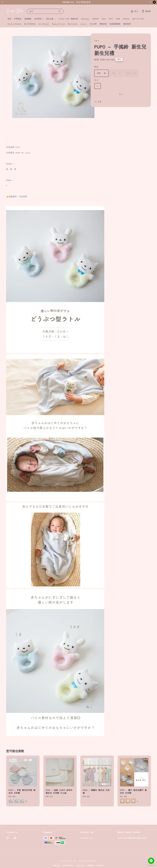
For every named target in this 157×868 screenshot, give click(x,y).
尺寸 (96, 80)
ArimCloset (44, 24)
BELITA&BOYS (30, 24)
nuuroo (84, 24)
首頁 (9, 19)
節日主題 (50, 19)
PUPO (111, 19)
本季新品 (18, 19)
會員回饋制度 (115, 24)
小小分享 (93, 24)
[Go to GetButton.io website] (151, 865)
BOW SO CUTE (138, 19)
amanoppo (85, 19)
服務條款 (91, 866)
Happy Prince (59, 24)
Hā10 (104, 19)
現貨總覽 (28, 19)
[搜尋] (60, 11)
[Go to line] (151, 861)
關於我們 (127, 24)
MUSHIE (126, 19)
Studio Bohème (14, 24)
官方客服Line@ (87, 838)
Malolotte (73, 24)
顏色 (96, 67)
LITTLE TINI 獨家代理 (68, 19)
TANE (118, 19)
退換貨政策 (80, 866)
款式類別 (38, 19)
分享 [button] (98, 102)
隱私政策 (100, 866)
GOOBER (96, 19)
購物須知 (103, 24)
